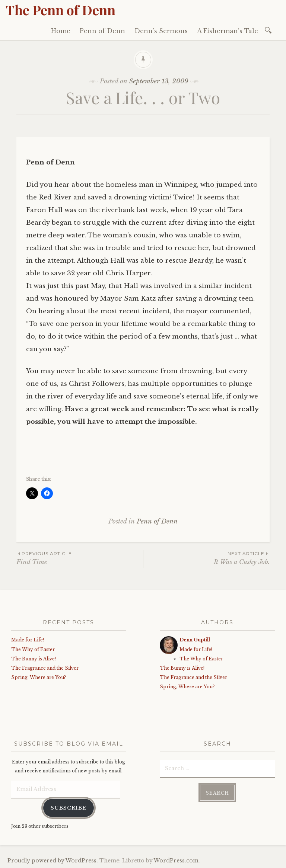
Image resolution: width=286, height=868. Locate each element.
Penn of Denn (102, 31)
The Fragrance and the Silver (45, 668)
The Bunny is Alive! (34, 659)
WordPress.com (176, 860)
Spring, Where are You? (39, 677)
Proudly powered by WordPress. (53, 860)
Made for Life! (28, 640)
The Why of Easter (33, 649)
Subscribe (69, 807)
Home (61, 31)
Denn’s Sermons (161, 31)
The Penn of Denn (61, 10)
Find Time (80, 558)
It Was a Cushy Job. (206, 558)
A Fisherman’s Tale (228, 31)
